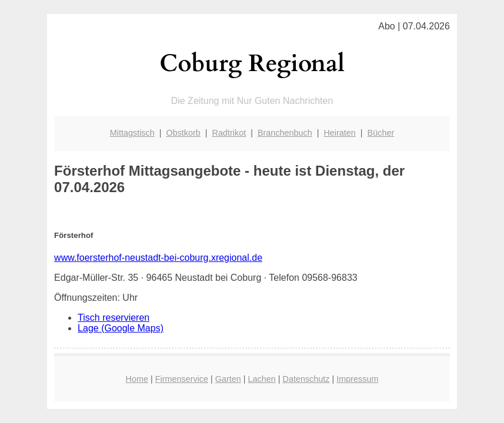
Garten (228, 379)
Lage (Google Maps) (121, 328)
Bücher (381, 133)
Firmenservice (182, 379)
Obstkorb (183, 133)
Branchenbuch (285, 133)
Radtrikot (229, 133)
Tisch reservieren (114, 318)
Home (137, 379)
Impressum (357, 379)
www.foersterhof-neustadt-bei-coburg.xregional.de (158, 258)
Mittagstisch (132, 133)
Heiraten (339, 133)
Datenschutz (306, 379)
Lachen (262, 379)
